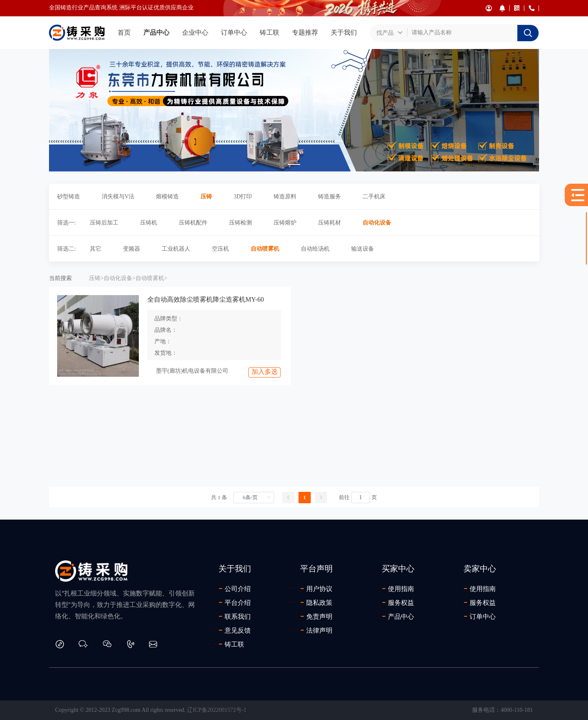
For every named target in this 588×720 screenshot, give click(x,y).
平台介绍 (235, 602)
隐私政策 (316, 602)
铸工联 (269, 32)
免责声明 (316, 616)
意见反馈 (235, 630)
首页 (124, 32)
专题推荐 (305, 32)
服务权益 (398, 602)
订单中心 (234, 32)
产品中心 (156, 32)
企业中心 (195, 32)
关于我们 (344, 32)
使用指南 (398, 589)
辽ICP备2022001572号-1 (217, 710)
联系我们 (235, 616)
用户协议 (316, 589)
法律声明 (316, 630)
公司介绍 (235, 589)
